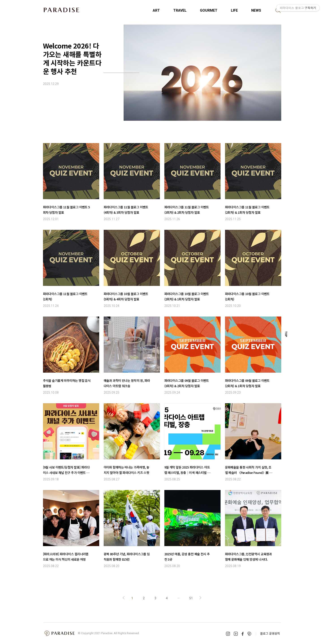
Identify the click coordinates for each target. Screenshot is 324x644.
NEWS (256, 10)
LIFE (234, 10)
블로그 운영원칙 (270, 633)
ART (156, 10)
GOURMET (209, 10)
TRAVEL (180, 10)
